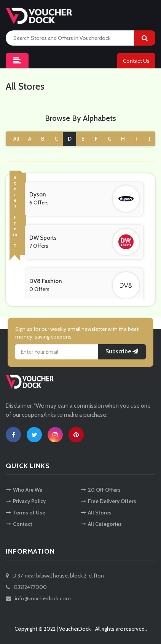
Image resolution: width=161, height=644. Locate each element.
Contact (19, 524)
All (16, 139)
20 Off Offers (101, 490)
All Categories (101, 524)
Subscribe (122, 351)
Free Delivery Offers (108, 501)
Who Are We (24, 490)
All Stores (96, 513)
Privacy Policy (26, 501)
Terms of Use (26, 513)
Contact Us (136, 61)
